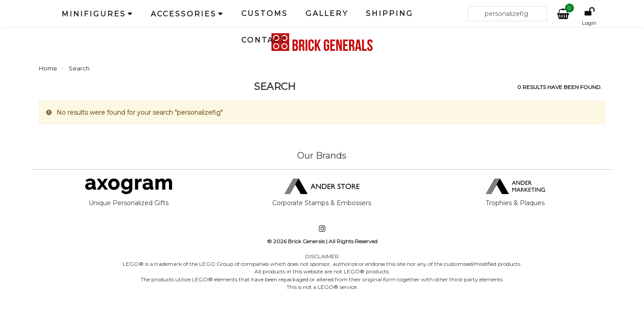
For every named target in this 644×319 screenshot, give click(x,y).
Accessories (184, 14)
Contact (264, 40)
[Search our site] (507, 14)
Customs (265, 14)
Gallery (327, 14)
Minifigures (94, 14)
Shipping (390, 14)
